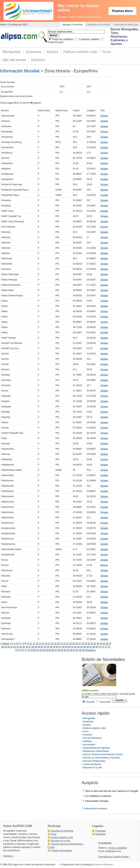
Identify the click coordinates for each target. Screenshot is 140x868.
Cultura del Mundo (92, 764)
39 (5, 647)
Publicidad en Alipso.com (126, 25)
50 (39, 647)
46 (27, 647)
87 (56, 650)
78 (29, 650)
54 (51, 647)
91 (68, 650)
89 (62, 650)
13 (37, 644)
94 (77, 650)
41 (12, 647)
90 (65, 650)
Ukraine (104, 116)
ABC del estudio (14, 60)
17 (49, 644)
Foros (106, 52)
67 (91, 647)
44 (21, 647)
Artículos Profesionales (94, 761)
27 (80, 644)
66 (88, 647)
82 (41, 650)
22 (64, 644)
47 (30, 647)
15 (43, 644)
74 (16, 650)
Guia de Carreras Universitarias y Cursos (103, 754)
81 (38, 650)
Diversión (38, 60)
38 (2, 647)
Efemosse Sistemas (103, 865)
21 (61, 644)
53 (48, 647)
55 (54, 647)
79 (32, 650)
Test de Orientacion (92, 738)
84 (47, 650)
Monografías (12, 52)
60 (69, 647)
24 (70, 644)
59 (66, 647)
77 (25, 650)
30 (89, 644)
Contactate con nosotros (98, 25)
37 (110, 644)
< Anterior (5, 644)
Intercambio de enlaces (96, 809)
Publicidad (100, 834)
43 (18, 647)
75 (19, 650)
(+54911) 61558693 (117, 848)
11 (31, 644)
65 (85, 647)
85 (50, 650)
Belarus (104, 565)
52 (45, 647)
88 (59, 650)
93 (74, 650)
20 (58, 644)
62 (75, 647)
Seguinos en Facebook (62, 831)
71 (103, 647)
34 (101, 644)
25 (74, 644)
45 (24, 647)
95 (80, 650)
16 (46, 644)
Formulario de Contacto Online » (114, 857)
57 (60, 647)
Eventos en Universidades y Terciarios (102, 758)
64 (82, 647)
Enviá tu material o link (62, 837)
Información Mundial (20, 71)
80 (35, 650)
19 (55, 644)
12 (34, 644)
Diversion (88, 735)
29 (86, 644)
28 (83, 644)
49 (36, 647)
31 (92, 644)
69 (97, 647)
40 (8, 647)
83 (44, 650)
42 (14, 647)
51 (42, 647)
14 (40, 644)
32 (95, 644)
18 (52, 644)
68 (94, 647)
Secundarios (89, 745)
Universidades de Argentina (97, 748)
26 (76, 644)
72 (106, 647)
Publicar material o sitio (80, 52)
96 (83, 650)
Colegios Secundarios (62, 850)
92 (71, 650)
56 (57, 647)
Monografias (89, 718)
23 (67, 644)
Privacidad (100, 831)
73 (109, 647)
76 (23, 650)
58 (63, 647)
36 (107, 644)
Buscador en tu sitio (93, 768)
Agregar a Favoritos (72, 25)
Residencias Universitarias (96, 751)
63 (78, 647)
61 (72, 647)
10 (28, 644)
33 (98, 644)
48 (33, 647)
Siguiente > (91, 650)
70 (100, 647)
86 (53, 650)
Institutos (87, 741)
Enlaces (52, 52)
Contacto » (8, 856)
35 (104, 644)
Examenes (34, 52)
